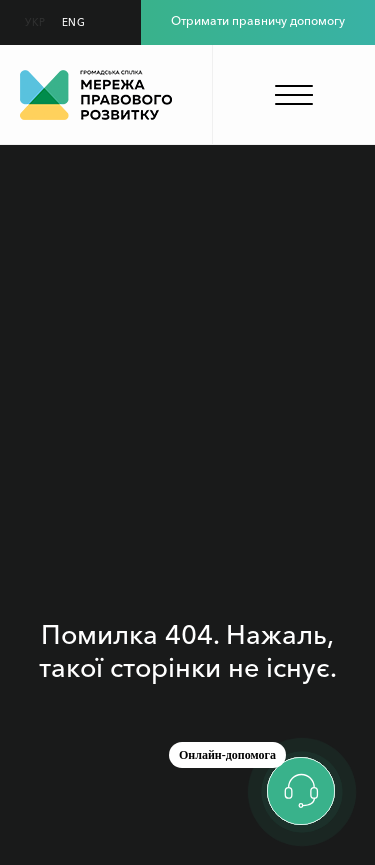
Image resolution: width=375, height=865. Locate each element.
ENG (74, 22)
